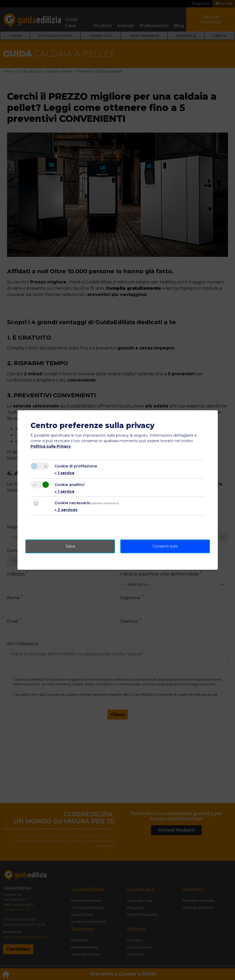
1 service (65, 473)
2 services (66, 510)
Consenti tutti (165, 546)
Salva (70, 546)
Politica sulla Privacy (51, 446)
